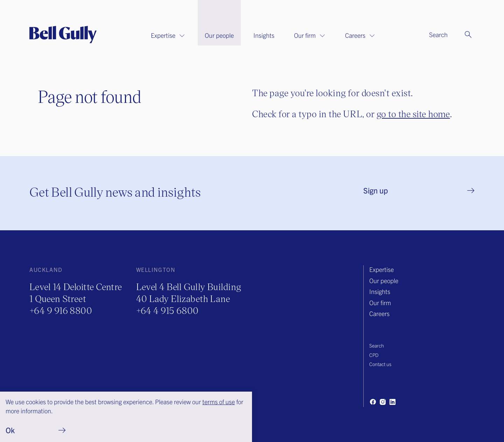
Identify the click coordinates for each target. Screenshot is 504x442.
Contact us (380, 364)
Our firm (310, 35)
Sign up (376, 190)
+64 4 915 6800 (167, 310)
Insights (264, 35)
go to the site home (413, 114)
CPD (374, 355)
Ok (10, 430)
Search (377, 345)
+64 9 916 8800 (61, 310)
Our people (219, 35)
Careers (360, 35)
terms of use (219, 402)
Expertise (168, 35)
